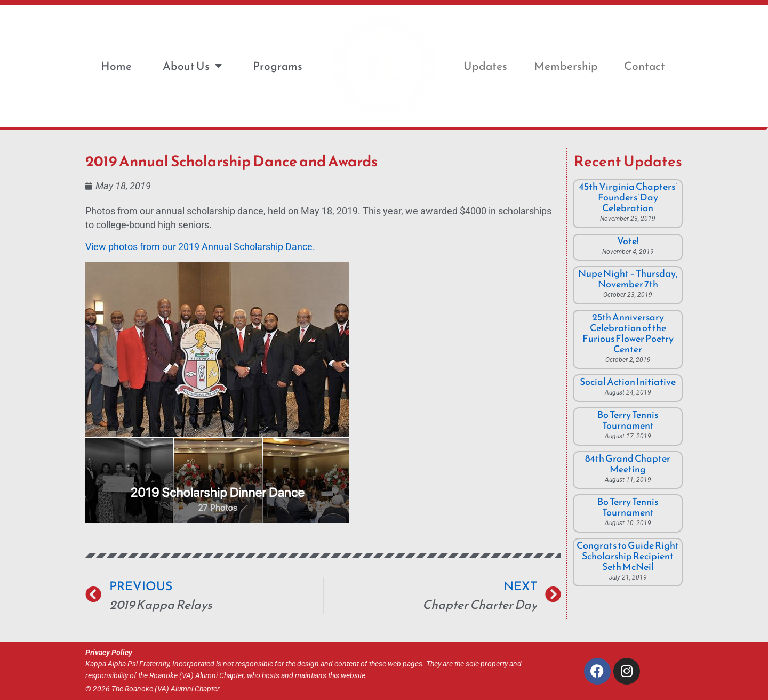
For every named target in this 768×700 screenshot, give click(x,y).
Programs (278, 66)
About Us (192, 66)
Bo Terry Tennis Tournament (628, 420)
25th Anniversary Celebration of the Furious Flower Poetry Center (628, 333)
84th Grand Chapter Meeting (628, 464)
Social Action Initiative (628, 381)
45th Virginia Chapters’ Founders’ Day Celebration (628, 197)
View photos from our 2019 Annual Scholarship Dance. (200, 247)
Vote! (628, 241)
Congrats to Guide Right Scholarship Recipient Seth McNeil (628, 556)
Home (116, 66)
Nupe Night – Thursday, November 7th (628, 279)
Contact (645, 66)
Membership (566, 66)
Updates (485, 66)
